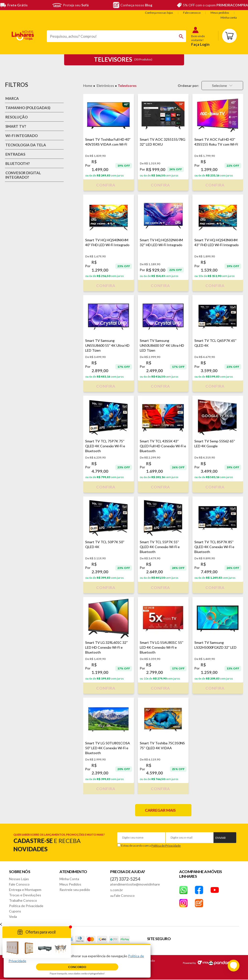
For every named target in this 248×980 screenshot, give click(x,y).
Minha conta (229, 17)
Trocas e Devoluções (25, 895)
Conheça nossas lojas (159, 13)
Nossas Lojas (19, 879)
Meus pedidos (220, 13)
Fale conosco (192, 13)
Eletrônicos (105, 86)
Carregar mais (160, 810)
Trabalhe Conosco (23, 900)
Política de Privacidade (166, 846)
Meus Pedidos (70, 884)
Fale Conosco (19, 884)
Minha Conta (69, 879)
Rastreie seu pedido (75, 890)
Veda (13, 917)
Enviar (221, 838)
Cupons (15, 911)
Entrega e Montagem (25, 890)
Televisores (127, 86)
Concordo (77, 967)
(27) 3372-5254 (125, 879)
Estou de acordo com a (151, 846)
